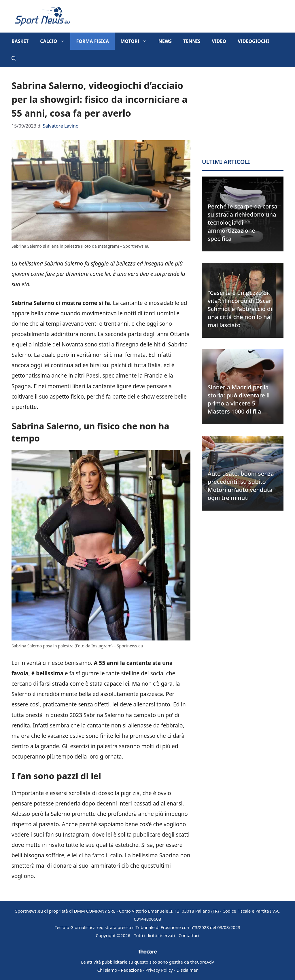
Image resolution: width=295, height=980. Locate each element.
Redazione (131, 970)
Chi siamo (107, 970)
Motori (137, 41)
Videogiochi (253, 41)
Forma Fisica (92, 41)
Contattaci (189, 935)
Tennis (192, 41)
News (165, 41)
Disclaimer (187, 970)
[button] (14, 58)
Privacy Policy (159, 970)
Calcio (55, 41)
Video (219, 41)
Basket (20, 41)
